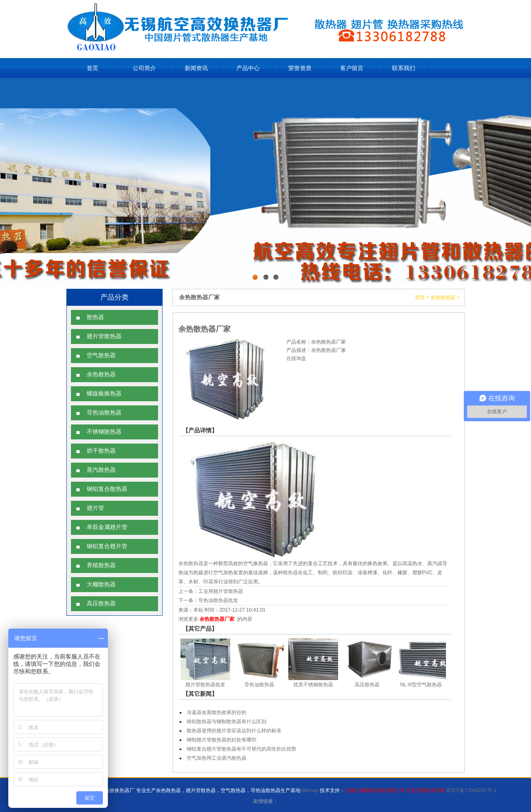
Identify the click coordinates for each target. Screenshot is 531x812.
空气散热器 (101, 355)
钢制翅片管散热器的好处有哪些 (222, 740)
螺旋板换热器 (104, 394)
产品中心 (248, 68)
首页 (93, 68)
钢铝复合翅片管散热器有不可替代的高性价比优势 (241, 749)
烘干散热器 (101, 451)
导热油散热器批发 (218, 600)
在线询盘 (296, 358)
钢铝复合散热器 (107, 489)
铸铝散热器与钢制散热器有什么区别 (227, 722)
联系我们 (404, 68)
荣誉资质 (300, 68)
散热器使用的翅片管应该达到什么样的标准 (234, 731)
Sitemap (309, 790)
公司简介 (144, 68)
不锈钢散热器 (104, 432)
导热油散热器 (104, 413)
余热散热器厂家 (217, 619)
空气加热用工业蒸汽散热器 (217, 758)
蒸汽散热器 (101, 470)
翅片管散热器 (104, 336)
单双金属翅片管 (107, 527)
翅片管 (95, 508)
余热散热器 (101, 374)
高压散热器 (101, 604)
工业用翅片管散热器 (221, 591)
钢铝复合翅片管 (107, 546)
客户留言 (352, 68)
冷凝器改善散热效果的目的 (217, 712)
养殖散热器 (101, 565)
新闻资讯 (196, 68)
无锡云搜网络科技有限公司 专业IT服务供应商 (395, 790)
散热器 (95, 317)
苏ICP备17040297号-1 (471, 790)
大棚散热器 (101, 584)
